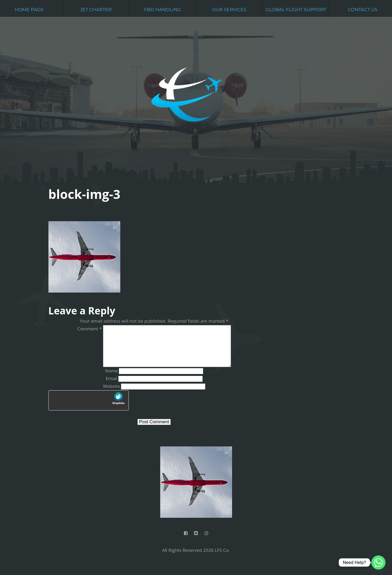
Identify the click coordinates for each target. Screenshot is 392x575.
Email (111, 387)
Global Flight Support (296, 10)
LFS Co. (222, 559)
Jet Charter (96, 10)
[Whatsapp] (378, 562)
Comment (85, 329)
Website (112, 395)
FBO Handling (163, 10)
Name (112, 379)
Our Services (229, 10)
